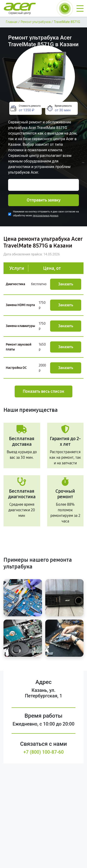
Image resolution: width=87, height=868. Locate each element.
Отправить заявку (44, 200)
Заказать (66, 284)
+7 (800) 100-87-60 (44, 752)
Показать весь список (43, 391)
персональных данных (45, 216)
